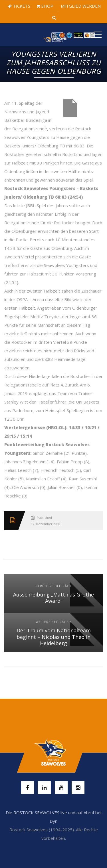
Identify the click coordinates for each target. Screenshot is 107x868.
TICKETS (19, 6)
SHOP (45, 6)
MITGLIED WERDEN (80, 6)
